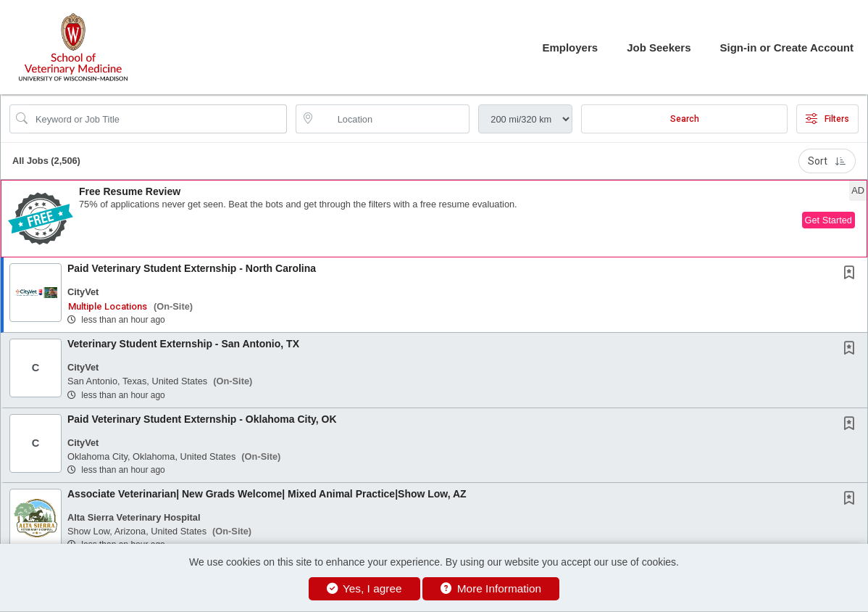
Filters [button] (827, 119)
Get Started (829, 220)
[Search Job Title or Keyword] (158, 119)
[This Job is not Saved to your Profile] (852, 274)
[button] (434, 219)
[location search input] (393, 119)
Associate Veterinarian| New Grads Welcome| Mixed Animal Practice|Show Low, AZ (267, 494)
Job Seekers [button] (659, 47)
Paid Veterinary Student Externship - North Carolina (192, 268)
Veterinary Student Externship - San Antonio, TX (183, 344)
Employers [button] (570, 47)
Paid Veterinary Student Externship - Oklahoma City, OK (202, 419)
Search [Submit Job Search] (685, 119)
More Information (491, 588)
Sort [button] (827, 161)
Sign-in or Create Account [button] (787, 47)
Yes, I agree (364, 588)
